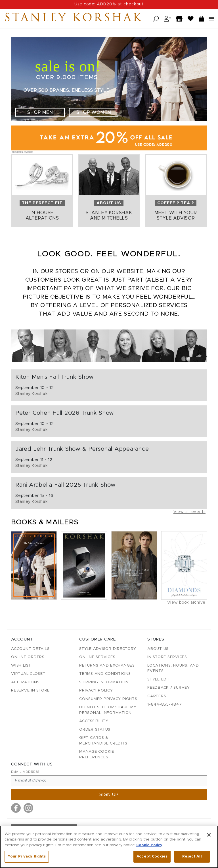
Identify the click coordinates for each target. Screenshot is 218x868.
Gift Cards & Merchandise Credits (103, 741)
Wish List (21, 666)
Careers (157, 696)
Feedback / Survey (169, 688)
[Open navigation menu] (211, 19)
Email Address (25, 772)
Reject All (192, 857)
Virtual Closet (28, 674)
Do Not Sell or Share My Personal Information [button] (108, 710)
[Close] (209, 835)
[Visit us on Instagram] (28, 808)
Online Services (97, 657)
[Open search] (156, 19)
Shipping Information (104, 682)
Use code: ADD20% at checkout (109, 4)
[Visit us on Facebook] (16, 808)
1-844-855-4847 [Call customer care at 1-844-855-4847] (165, 705)
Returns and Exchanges (107, 666)
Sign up (109, 795)
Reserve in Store (30, 691)
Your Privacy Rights (27, 857)
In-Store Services (167, 657)
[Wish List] (191, 19)
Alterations (25, 682)
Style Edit (159, 679)
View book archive (186, 603)
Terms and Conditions (105, 674)
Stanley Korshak (74, 19)
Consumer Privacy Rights (108, 699)
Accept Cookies (152, 857)
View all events (189, 512)
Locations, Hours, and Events (173, 668)
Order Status (95, 730)
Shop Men (40, 112)
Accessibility (94, 721)
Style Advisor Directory (108, 649)
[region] (109, 847)
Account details (30, 649)
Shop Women (94, 112)
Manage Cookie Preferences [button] (97, 755)
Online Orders (28, 657)
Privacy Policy (96, 691)
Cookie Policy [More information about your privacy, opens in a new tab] (149, 845)
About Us (158, 649)
